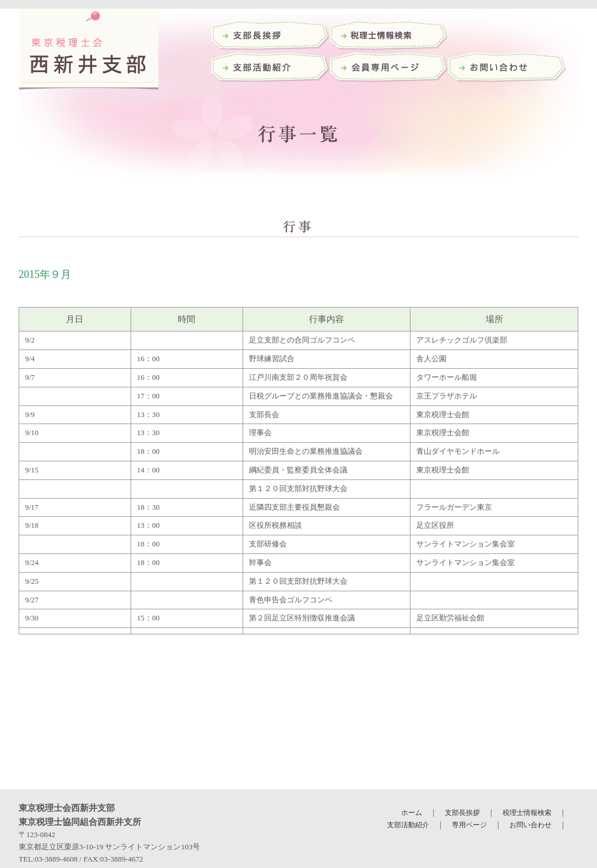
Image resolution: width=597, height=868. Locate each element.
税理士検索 (389, 36)
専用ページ (469, 825)
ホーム (412, 813)
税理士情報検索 (527, 813)
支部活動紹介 (271, 68)
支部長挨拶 (271, 36)
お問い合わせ (508, 68)
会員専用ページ (389, 68)
